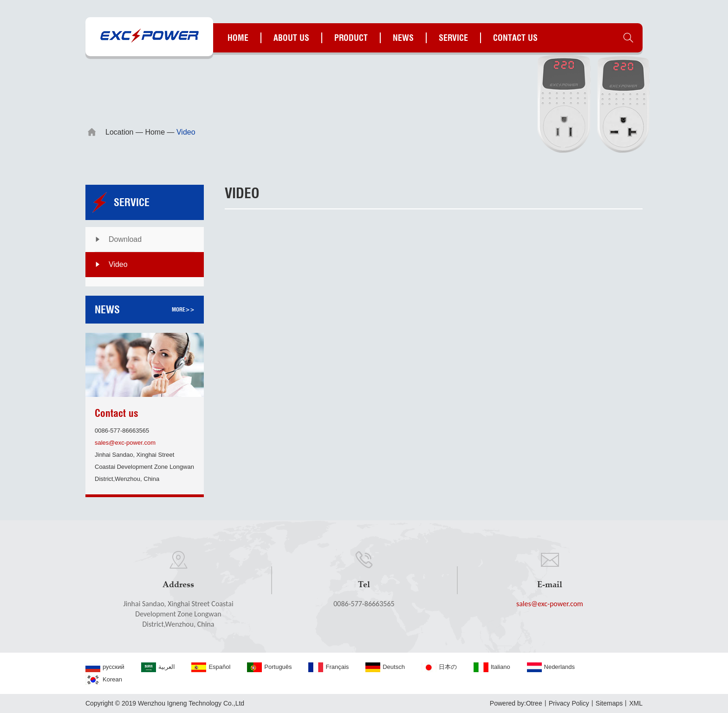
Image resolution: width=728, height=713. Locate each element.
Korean (104, 680)
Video (118, 264)
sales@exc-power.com (125, 443)
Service (453, 38)
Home (238, 38)
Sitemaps (609, 703)
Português (269, 667)
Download (125, 239)
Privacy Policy (569, 703)
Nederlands (551, 667)
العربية (158, 667)
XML (636, 703)
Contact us (515, 38)
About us (291, 38)
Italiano (492, 667)
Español (211, 667)
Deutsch (385, 667)
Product (351, 38)
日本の (439, 667)
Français (328, 667)
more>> (183, 309)
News (403, 38)
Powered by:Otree (516, 703)
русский (105, 667)
